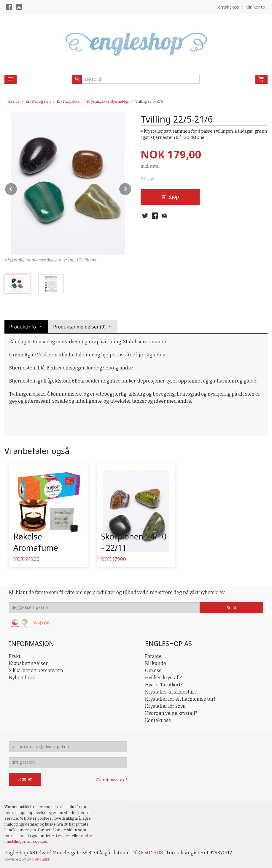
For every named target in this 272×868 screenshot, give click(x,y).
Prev (17, 188)
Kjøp (170, 197)
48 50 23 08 (151, 853)
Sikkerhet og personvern (36, 671)
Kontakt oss (158, 720)
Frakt (15, 656)
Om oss (153, 671)
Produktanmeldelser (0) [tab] (79, 327)
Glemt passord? (112, 780)
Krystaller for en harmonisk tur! (180, 699)
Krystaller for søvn (165, 706)
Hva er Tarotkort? (164, 685)
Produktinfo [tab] (23, 327)
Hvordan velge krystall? (171, 713)
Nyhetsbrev (22, 678)
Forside (13, 101)
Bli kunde (156, 663)
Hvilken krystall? (163, 678)
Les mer (64, 836)
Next (131, 188)
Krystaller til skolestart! (171, 692)
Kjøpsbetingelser (28, 663)
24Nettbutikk (39, 859)
